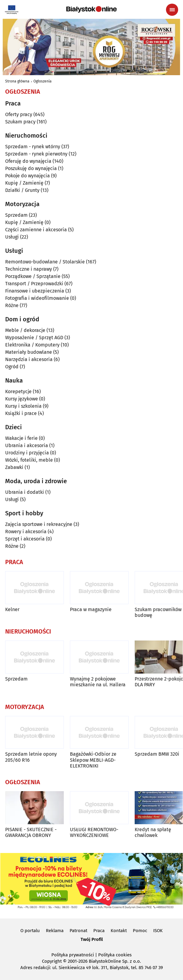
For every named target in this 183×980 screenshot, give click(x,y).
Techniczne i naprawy (29, 269)
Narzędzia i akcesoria (29, 359)
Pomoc (140, 931)
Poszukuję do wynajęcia (31, 168)
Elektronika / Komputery (32, 345)
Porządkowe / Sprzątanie (33, 276)
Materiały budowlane (29, 352)
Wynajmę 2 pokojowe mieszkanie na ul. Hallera (98, 682)
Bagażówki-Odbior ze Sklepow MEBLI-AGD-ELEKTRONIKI (93, 760)
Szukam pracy (20, 122)
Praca (99, 931)
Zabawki (14, 467)
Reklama (55, 931)
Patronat (78, 931)
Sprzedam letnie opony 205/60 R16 (31, 757)
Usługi (12, 237)
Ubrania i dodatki (25, 492)
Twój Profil (92, 939)
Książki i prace (21, 413)
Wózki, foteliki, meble (29, 460)
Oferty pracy (19, 114)
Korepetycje (18, 391)
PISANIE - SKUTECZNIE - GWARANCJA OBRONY (31, 832)
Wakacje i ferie (21, 438)
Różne (12, 305)
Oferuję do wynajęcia (28, 161)
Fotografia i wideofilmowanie (37, 298)
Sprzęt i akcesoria (25, 539)
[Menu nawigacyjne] (172, 10)
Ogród (12, 367)
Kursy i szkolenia (23, 406)
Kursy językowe (22, 399)
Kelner (12, 609)
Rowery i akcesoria (26, 532)
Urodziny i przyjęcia (27, 453)
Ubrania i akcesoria (27, 445)
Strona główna (17, 81)
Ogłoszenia (43, 81)
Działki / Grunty (22, 190)
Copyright (52, 961)
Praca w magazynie (91, 609)
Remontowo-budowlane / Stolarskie (45, 262)
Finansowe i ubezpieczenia (35, 291)
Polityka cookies (115, 955)
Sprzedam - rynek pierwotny (36, 154)
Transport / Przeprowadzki (34, 284)
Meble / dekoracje (25, 330)
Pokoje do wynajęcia (28, 176)
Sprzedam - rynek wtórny (33, 147)
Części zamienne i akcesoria (36, 230)
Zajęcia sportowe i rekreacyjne (39, 524)
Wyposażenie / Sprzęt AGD (34, 338)
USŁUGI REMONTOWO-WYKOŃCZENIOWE (94, 832)
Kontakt (119, 931)
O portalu (30, 931)
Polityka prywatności (73, 955)
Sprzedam (16, 215)
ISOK (158, 931)
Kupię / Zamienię (24, 183)
